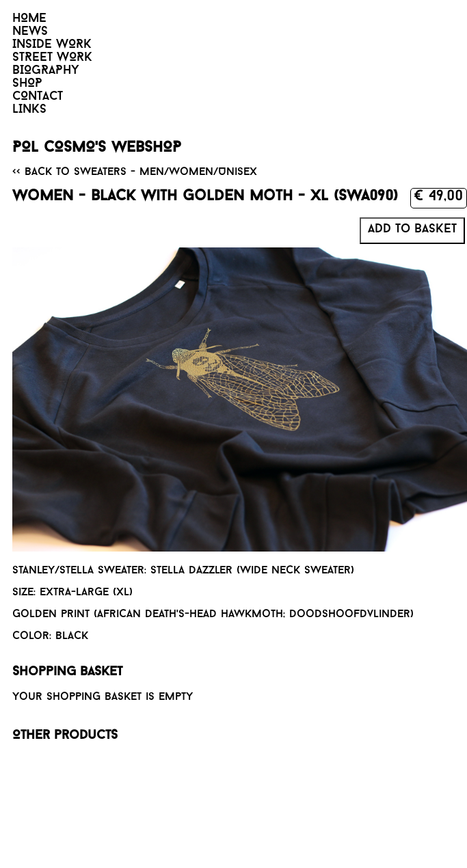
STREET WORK (52, 58)
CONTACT (38, 97)
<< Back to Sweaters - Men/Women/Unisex (135, 172)
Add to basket (412, 229)
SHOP (27, 84)
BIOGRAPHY (46, 71)
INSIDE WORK (52, 45)
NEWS (30, 32)
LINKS (29, 110)
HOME (29, 19)
